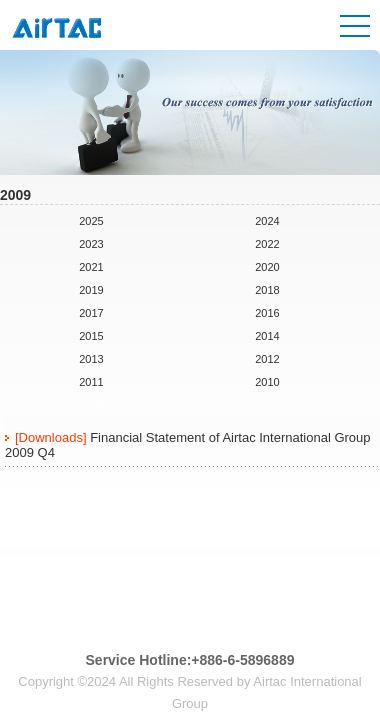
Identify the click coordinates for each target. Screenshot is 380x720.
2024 (267, 221)
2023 (91, 244)
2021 (91, 267)
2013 (91, 359)
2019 (91, 290)
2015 (91, 336)
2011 (91, 382)
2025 (91, 221)
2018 (267, 290)
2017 (91, 313)
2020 (267, 267)
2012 (267, 359)
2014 (267, 336)
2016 (267, 313)
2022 (267, 244)
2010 (267, 382)
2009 (91, 405)
